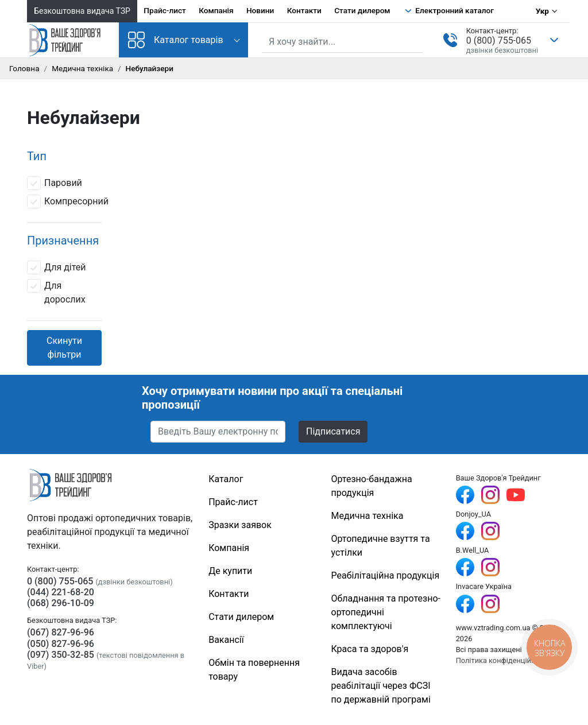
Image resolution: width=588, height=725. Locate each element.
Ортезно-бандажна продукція (372, 486)
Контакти (304, 10)
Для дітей (57, 267)
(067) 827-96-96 (61, 632)
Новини (260, 10)
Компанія (216, 10)
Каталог (226, 479)
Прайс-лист (165, 10)
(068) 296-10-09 (61, 603)
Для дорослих (56, 292)
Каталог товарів (176, 40)
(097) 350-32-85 (61, 655)
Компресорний (68, 201)
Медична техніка (82, 68)
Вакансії (226, 640)
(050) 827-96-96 (61, 644)
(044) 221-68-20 (61, 592)
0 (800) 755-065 (499, 40)
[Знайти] (416, 41)
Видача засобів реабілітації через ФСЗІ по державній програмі (381, 686)
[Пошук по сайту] (343, 42)
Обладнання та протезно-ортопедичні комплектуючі (386, 612)
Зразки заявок (240, 525)
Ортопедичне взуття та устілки (381, 546)
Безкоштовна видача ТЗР (82, 11)
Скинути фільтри (64, 348)
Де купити (230, 571)
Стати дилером (362, 10)
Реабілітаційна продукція (386, 575)
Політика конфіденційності (502, 660)
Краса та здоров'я (370, 649)
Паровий (55, 183)
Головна (24, 68)
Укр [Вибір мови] (542, 11)
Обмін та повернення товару (254, 670)
